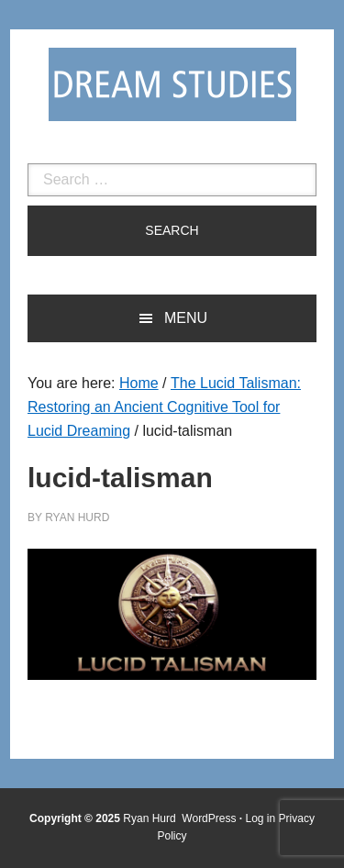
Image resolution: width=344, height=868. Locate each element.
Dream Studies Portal (172, 84)
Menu (186, 318)
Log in (261, 818)
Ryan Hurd (151, 818)
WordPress (209, 818)
